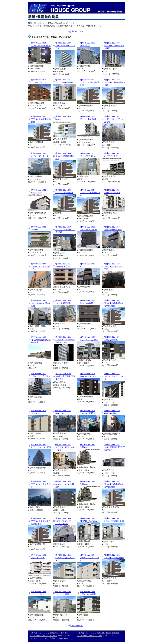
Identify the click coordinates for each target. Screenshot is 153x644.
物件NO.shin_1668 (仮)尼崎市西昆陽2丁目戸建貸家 (41, 340)
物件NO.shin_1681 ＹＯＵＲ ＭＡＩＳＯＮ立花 (65, 447)
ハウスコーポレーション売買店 (42, 638)
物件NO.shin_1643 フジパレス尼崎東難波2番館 (115, 82)
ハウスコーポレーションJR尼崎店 (43, 636)
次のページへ (77, 31)
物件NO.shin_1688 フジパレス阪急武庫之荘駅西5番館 (41, 521)
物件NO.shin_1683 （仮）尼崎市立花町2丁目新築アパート (115, 447)
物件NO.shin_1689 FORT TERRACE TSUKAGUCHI (64, 521)
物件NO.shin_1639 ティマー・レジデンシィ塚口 (114, 46)
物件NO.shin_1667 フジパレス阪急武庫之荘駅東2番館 (114, 303)
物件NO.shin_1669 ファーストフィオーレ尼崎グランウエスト (65, 340)
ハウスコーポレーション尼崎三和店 (91, 633)
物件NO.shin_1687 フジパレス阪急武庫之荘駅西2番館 (114, 484)
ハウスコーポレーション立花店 (89, 636)
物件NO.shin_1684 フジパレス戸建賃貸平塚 (41, 484)
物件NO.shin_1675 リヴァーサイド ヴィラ (114, 376)
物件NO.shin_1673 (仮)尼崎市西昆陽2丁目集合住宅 (65, 376)
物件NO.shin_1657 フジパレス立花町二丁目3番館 (65, 230)
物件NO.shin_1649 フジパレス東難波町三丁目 (65, 156)
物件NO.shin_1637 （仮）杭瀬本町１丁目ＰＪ (65, 46)
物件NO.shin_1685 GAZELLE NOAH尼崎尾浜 (65, 484)
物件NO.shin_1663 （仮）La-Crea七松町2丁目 (114, 266)
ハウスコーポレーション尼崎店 (42, 633)
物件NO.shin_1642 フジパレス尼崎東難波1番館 (90, 82)
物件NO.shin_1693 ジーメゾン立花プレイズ (65, 558)
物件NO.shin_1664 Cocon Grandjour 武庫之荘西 (41, 303)
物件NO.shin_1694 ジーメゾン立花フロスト (89, 558)
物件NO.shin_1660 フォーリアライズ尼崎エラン (41, 266)
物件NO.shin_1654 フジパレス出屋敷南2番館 (90, 193)
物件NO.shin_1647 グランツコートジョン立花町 (114, 119)
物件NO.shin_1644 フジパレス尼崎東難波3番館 (41, 119)
